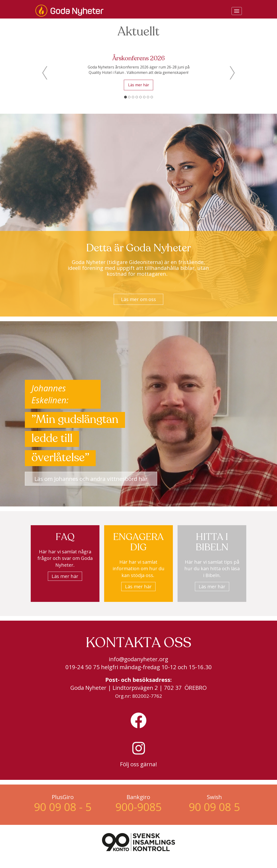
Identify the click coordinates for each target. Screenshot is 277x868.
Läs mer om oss (138, 299)
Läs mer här (139, 85)
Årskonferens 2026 (138, 59)
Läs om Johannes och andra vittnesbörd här (91, 479)
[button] (45, 73)
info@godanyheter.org (138, 659)
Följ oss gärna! (139, 764)
